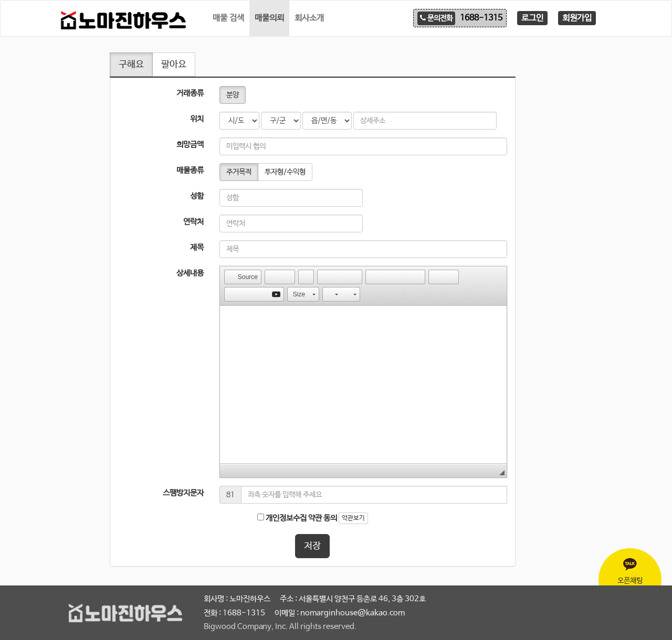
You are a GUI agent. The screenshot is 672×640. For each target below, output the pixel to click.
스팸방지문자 (183, 493)
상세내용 (190, 273)
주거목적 (239, 172)
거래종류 (190, 93)
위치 (197, 119)
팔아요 (174, 65)
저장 (312, 546)
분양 (233, 95)
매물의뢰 (269, 18)
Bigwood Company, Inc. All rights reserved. (280, 627)
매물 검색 (228, 18)
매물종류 (190, 170)
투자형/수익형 (285, 172)
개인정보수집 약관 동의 (297, 518)
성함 (197, 196)
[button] (243, 277)
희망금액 (190, 145)
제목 (197, 247)
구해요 (131, 65)
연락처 (193, 222)
